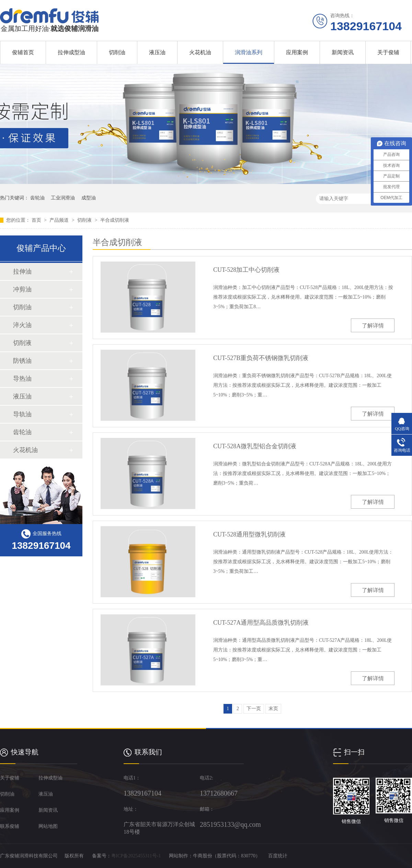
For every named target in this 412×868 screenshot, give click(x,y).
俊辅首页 (23, 52)
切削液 (85, 220)
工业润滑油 (63, 198)
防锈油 (22, 361)
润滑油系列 (249, 52)
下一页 (254, 709)
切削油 (117, 52)
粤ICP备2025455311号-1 (136, 856)
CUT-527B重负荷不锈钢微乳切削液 (261, 358)
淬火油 (22, 325)
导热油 (22, 379)
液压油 (157, 52)
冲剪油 (22, 289)
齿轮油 (37, 198)
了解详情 (373, 326)
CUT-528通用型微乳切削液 (249, 534)
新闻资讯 (343, 52)
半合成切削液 (115, 220)
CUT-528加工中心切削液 (246, 270)
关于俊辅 (388, 52)
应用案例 (297, 52)
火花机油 (200, 52)
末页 (273, 709)
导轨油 (22, 414)
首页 (37, 220)
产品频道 (60, 220)
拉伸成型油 (71, 52)
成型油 (89, 198)
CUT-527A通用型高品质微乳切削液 (261, 623)
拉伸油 (22, 271)
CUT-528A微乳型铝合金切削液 (255, 446)
